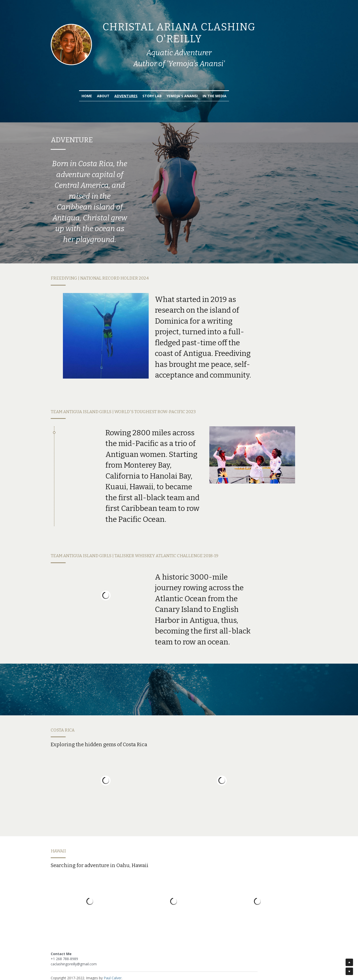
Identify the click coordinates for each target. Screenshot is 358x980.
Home (112, 90)
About (128, 90)
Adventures (151, 90)
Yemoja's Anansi (207, 90)
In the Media (240, 90)
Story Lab (177, 90)
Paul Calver (113, 960)
